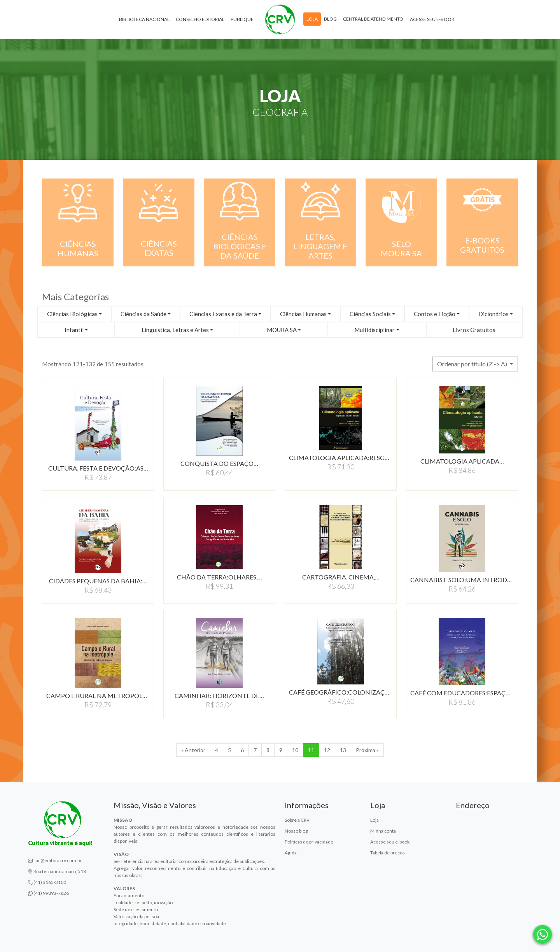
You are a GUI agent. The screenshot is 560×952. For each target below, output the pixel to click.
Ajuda (291, 853)
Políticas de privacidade (309, 842)
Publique (242, 19)
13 (343, 750)
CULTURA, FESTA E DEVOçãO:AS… (98, 468)
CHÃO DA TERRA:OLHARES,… (220, 577)
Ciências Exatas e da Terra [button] (223, 314)
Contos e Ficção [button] (435, 314)
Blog (330, 19)
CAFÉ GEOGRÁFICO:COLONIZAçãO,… (341, 692)
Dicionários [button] (493, 314)
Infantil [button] (74, 330)
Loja (312, 19)
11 (311, 750)
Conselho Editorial (200, 19)
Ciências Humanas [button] (303, 314)
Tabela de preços (388, 853)
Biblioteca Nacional (144, 19)
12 (327, 750)
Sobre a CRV (297, 820)
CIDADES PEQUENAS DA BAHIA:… (98, 581)
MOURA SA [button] (282, 330)
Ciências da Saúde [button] (143, 314)
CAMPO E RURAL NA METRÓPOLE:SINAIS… (98, 696)
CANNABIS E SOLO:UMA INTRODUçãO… (462, 580)
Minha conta (383, 831)
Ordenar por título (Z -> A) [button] (473, 364)
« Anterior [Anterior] (193, 750)
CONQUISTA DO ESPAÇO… (219, 463)
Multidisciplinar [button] (374, 330)
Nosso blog (296, 831)
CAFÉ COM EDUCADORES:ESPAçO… (462, 693)
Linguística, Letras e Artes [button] (175, 330)
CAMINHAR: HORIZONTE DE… (219, 696)
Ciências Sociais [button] (370, 314)
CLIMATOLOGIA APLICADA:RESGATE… (341, 458)
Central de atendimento (373, 19)
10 (295, 750)
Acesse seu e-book (432, 19)
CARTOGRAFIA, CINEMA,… (341, 577)
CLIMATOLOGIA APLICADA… (462, 461)
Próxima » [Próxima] (367, 750)
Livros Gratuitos (474, 330)
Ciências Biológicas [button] (72, 314)
